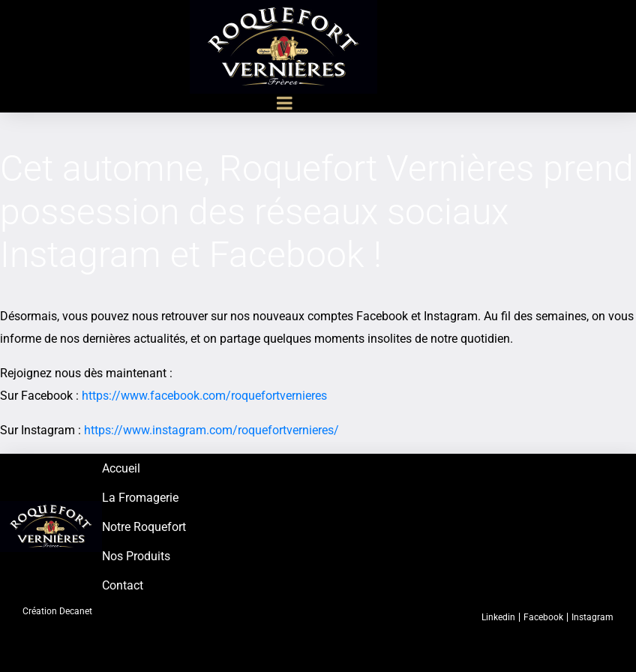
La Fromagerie (140, 498)
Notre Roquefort (144, 527)
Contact (123, 585)
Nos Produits (136, 556)
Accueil (121, 468)
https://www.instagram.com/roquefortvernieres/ (211, 430)
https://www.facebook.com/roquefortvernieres (204, 396)
